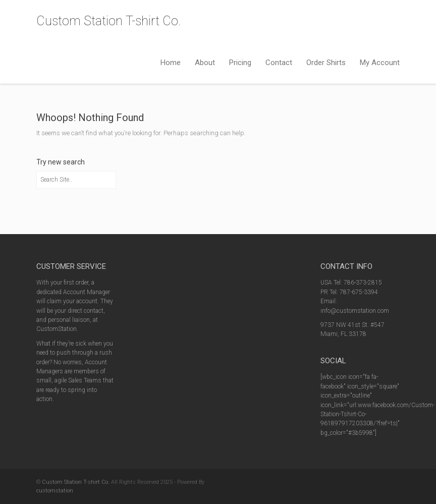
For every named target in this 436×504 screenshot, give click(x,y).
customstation (55, 491)
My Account (380, 63)
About (205, 63)
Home (171, 63)
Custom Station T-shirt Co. (108, 21)
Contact (279, 63)
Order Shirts (326, 63)
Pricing (240, 63)
